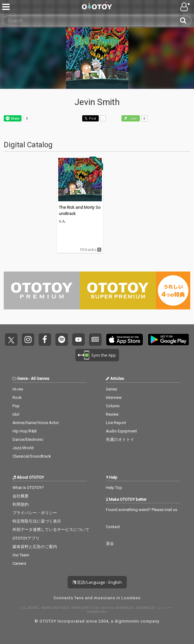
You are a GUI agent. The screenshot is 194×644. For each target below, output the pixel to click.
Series (111, 389)
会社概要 (21, 496)
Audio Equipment (121, 431)
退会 (110, 544)
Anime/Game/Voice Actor (36, 423)
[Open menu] (186, 7)
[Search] (186, 21)
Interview (114, 397)
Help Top (114, 488)
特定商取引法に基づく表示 (37, 521)
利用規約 (21, 504)
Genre (22, 379)
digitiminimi (127, 621)
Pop (16, 406)
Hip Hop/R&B (25, 431)
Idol (16, 414)
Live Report (116, 423)
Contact (113, 527)
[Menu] (7, 7)
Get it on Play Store (168, 340)
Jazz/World (23, 448)
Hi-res (18, 389)
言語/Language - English (97, 582)
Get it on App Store (125, 340)
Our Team (21, 555)
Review (112, 414)
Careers (19, 563)
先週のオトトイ (120, 439)
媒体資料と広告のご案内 (35, 547)
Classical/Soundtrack (32, 456)
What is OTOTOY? (28, 488)
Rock (17, 397)
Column (113, 406)
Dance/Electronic (28, 439)
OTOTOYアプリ (26, 538)
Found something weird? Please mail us (142, 510)
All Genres (40, 379)
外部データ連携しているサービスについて (51, 530)
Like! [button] (133, 119)
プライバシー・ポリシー (35, 513)
